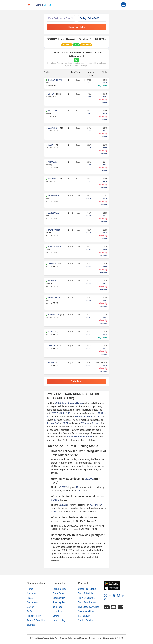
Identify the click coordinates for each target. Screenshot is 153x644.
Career (30, 607)
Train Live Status (86, 598)
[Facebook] (110, 595)
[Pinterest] (105, 599)
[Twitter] (105, 595)
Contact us (32, 602)
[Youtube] (114, 595)
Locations (57, 611)
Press (30, 598)
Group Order (59, 598)
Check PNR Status (87, 589)
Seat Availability (86, 611)
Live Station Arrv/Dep (89, 607)
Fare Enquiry (84, 616)
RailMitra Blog (60, 589)
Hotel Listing (59, 620)
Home (30, 589)
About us (31, 593)
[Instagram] (118, 595)
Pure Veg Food (60, 602)
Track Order (58, 593)
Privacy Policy (34, 616)
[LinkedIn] (123, 595)
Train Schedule (86, 593)
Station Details (85, 620)
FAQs (30, 611)
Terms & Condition (36, 620)
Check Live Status (77, 27)
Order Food (77, 381)
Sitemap (31, 625)
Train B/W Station (87, 602)
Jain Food (57, 607)
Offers (56, 616)
